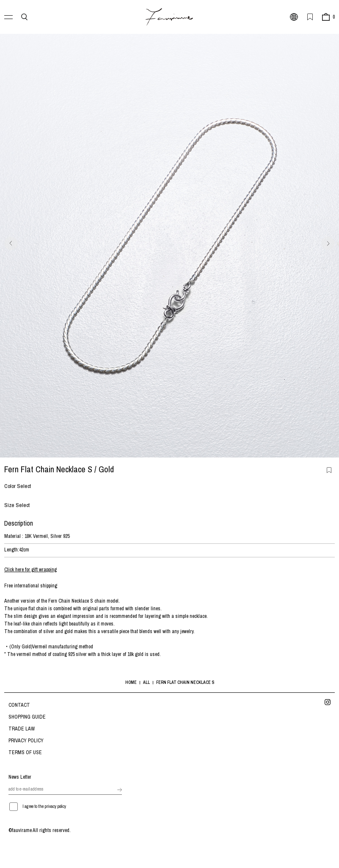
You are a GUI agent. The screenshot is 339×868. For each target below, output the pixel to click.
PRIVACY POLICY (26, 741)
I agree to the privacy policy (44, 806)
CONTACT (19, 705)
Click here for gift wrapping (30, 570)
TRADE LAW (22, 729)
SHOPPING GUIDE (27, 717)
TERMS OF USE (25, 752)
